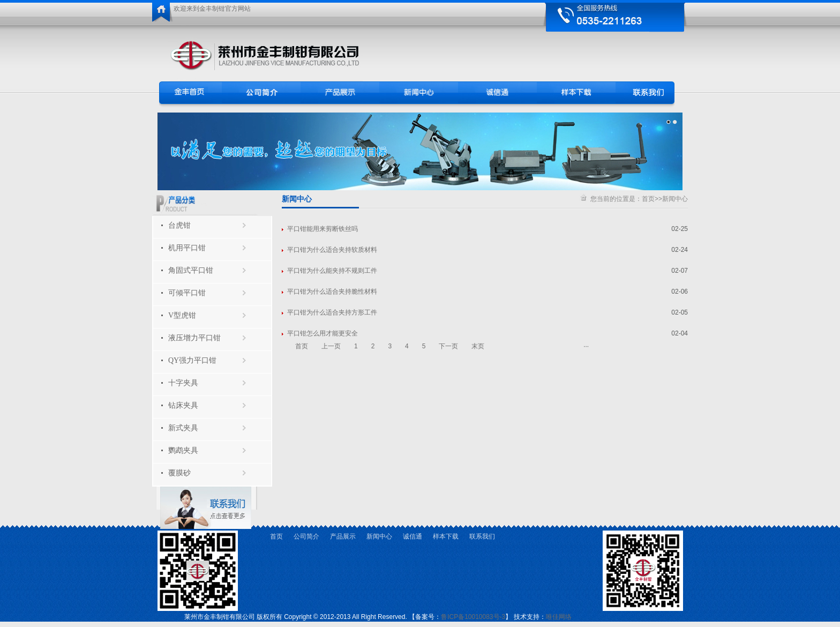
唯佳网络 (559, 617)
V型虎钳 (182, 315)
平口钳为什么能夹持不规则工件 (332, 271)
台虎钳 (179, 225)
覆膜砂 (179, 473)
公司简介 (306, 536)
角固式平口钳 (191, 270)
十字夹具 (183, 383)
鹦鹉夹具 (183, 450)
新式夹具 (183, 428)
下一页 (448, 346)
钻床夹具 (183, 405)
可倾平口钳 (187, 293)
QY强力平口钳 (192, 360)
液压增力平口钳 (194, 338)
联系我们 (482, 536)
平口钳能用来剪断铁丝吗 (322, 229)
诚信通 (412, 536)
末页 (478, 346)
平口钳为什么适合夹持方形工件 (332, 312)
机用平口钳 (187, 248)
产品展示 (343, 536)
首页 (648, 199)
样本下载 (446, 536)
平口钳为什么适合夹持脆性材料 (332, 292)
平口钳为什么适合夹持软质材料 (332, 250)
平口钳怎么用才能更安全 (322, 333)
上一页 (331, 346)
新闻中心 (675, 199)
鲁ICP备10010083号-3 (473, 617)
